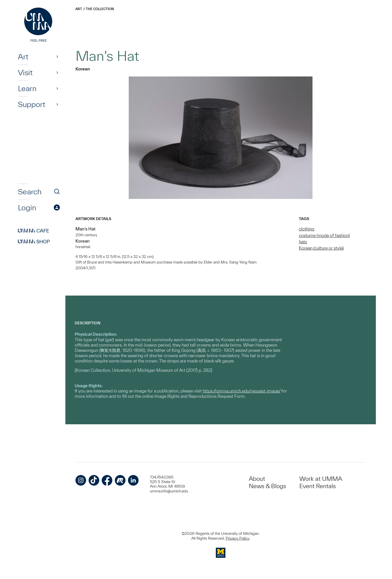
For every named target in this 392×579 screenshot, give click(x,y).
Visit (25, 72)
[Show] (57, 57)
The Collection (100, 9)
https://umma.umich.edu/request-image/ (242, 391)
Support (32, 104)
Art (23, 57)
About (257, 479)
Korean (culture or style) (321, 248)
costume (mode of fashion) (324, 235)
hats (303, 242)
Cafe (34, 231)
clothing (307, 229)
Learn (27, 88)
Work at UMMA (321, 479)
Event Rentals (318, 486)
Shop (34, 242)
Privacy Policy (237, 538)
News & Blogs (267, 486)
